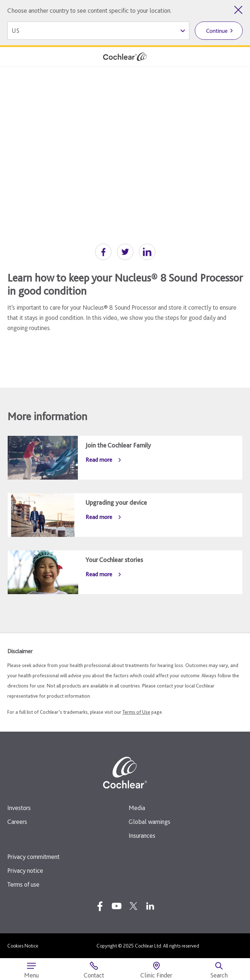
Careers (17, 822)
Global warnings (149, 822)
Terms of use (23, 884)
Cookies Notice (23, 946)
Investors (19, 808)
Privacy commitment (33, 857)
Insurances (142, 835)
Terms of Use (136, 712)
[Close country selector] (238, 10)
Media (137, 808)
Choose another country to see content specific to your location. (89, 10)
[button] (103, 252)
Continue (217, 31)
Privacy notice (25, 870)
